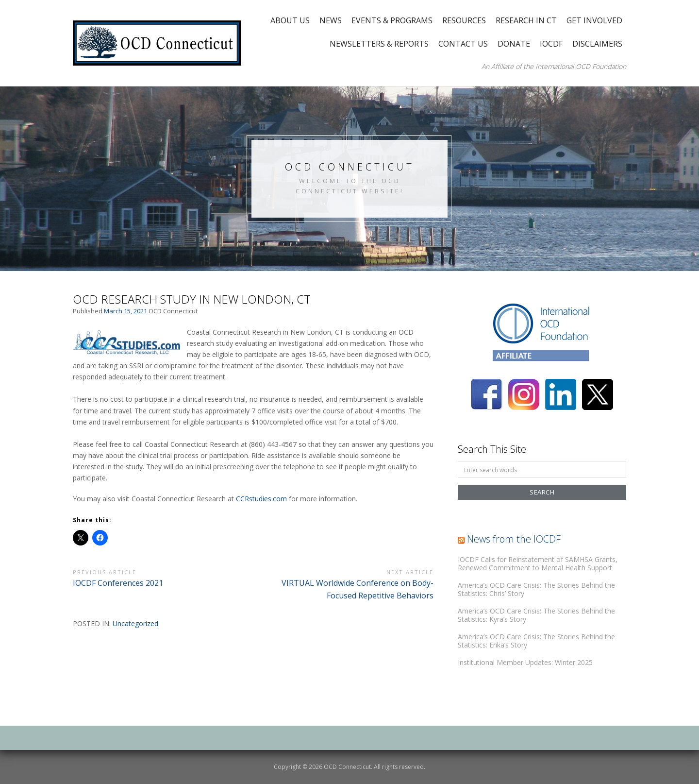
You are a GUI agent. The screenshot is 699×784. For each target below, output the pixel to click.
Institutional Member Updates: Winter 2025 (525, 662)
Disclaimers (597, 44)
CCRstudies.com (261, 499)
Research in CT (526, 20)
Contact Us (463, 44)
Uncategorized (135, 623)
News (331, 20)
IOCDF (551, 44)
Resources (464, 20)
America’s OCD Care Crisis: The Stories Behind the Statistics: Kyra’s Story (536, 615)
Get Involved (594, 20)
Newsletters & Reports (379, 44)
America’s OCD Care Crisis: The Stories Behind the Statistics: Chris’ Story (536, 589)
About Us (290, 20)
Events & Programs (392, 20)
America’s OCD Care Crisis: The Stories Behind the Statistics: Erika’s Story (536, 641)
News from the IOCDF (514, 539)
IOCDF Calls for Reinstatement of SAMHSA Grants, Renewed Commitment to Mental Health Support (538, 564)
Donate (514, 44)
